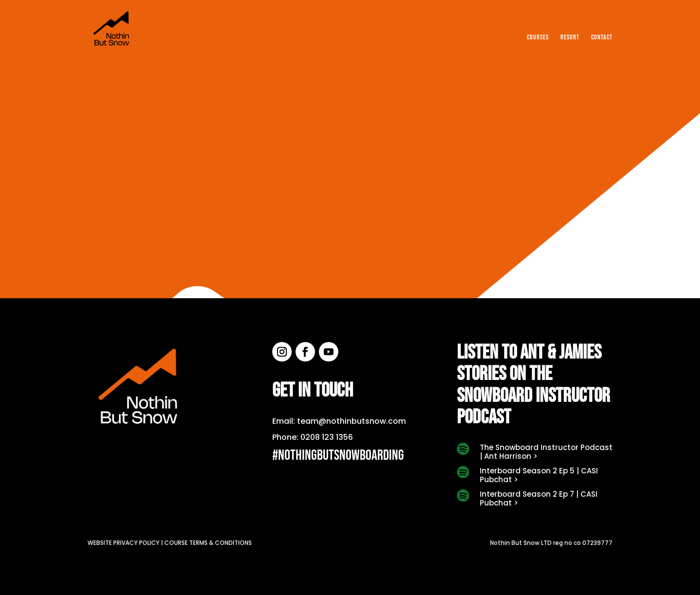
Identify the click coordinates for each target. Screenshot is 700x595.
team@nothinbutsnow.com (351, 421)
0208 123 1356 (327, 437)
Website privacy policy (123, 543)
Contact (602, 38)
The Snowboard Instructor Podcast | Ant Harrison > (546, 452)
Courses (538, 38)
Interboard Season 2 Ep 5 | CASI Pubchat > (539, 475)
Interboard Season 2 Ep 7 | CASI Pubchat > (539, 498)
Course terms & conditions (208, 543)
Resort (570, 38)
